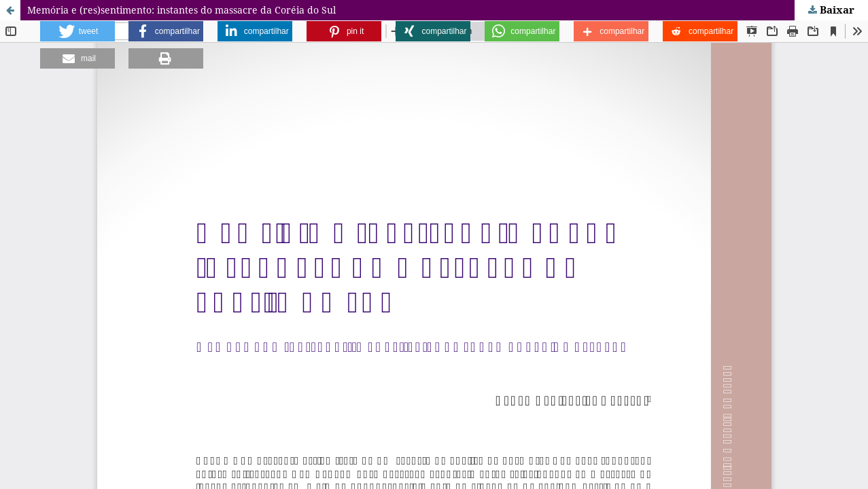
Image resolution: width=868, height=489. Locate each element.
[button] (77, 31)
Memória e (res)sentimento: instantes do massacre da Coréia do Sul (181, 10)
